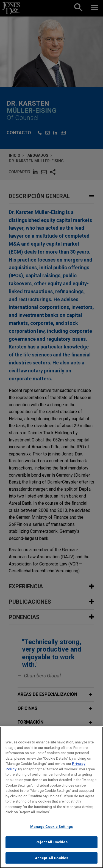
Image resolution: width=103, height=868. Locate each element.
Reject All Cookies (51, 848)
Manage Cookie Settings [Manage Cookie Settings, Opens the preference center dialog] (52, 832)
